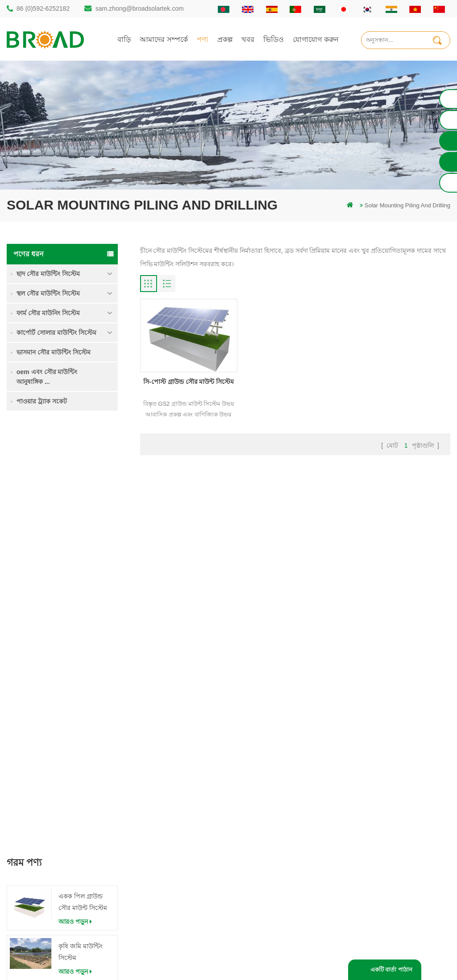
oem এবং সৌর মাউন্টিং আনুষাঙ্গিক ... (47, 377)
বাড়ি (124, 39)
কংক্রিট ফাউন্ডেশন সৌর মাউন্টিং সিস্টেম (85, 627)
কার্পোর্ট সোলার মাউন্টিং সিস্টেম (56, 333)
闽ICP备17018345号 (304, 960)
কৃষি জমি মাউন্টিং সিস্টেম (81, 527)
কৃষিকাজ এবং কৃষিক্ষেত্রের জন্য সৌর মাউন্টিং (193, 879)
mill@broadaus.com (56, 886)
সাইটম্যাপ (274, 858)
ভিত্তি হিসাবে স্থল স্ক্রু (174, 914)
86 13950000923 (52, 850)
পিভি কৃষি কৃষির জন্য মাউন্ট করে (188, 860)
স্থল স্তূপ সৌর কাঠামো (176, 784)
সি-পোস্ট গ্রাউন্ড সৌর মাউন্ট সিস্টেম (189, 382)
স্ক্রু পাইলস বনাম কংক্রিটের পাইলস (191, 814)
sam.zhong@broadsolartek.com (140, 8)
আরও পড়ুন (75, 497)
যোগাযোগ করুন (316, 39)
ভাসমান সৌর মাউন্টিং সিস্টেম (54, 352)
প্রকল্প (225, 39)
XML (269, 873)
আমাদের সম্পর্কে (164, 39)
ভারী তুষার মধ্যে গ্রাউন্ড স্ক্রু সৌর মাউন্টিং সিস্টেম (79, 579)
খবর (248, 39)
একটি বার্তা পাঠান (391, 970)
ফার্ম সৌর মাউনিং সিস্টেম (48, 313)
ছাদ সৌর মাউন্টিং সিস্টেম (48, 274)
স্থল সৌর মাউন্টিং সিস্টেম (48, 293)
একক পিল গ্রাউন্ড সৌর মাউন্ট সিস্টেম (83, 478)
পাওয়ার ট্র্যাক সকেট (42, 401)
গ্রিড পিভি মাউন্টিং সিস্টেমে (183, 845)
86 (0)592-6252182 (43, 8)
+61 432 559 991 (52, 904)
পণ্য (203, 39)
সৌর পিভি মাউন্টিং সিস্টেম (182, 830)
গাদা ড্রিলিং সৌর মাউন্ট (179, 769)
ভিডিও (274, 39)
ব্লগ (267, 843)
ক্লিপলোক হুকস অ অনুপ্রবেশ (81, 677)
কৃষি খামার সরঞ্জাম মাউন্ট (180, 899)
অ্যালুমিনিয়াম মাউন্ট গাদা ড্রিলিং (189, 799)
